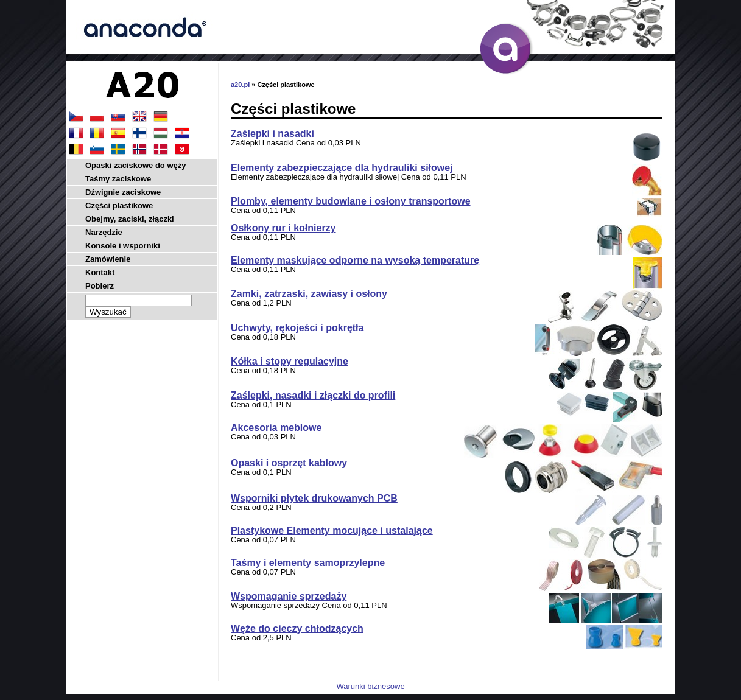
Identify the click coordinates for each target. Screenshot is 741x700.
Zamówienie (108, 259)
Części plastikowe (119, 205)
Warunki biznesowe (370, 686)
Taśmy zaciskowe (118, 179)
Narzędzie (104, 232)
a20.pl (240, 85)
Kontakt (100, 272)
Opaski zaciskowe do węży (135, 165)
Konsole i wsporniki (123, 246)
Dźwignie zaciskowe (123, 192)
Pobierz (100, 286)
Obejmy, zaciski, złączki (130, 219)
